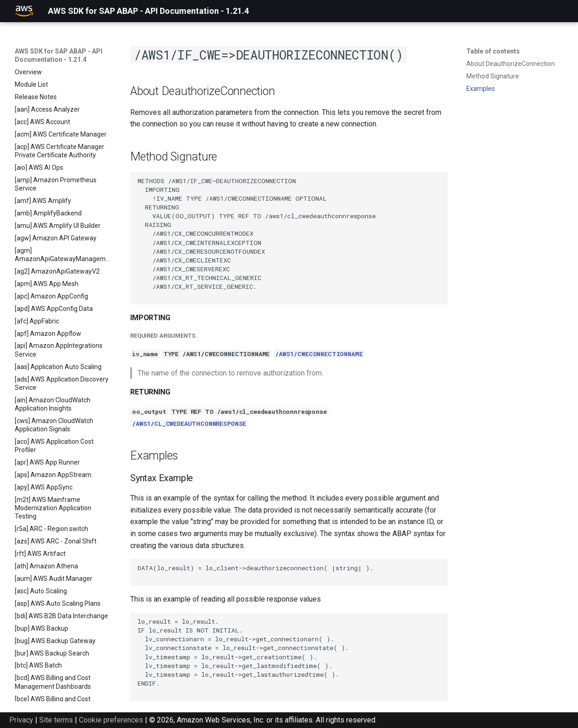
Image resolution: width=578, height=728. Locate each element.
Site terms (56, 720)
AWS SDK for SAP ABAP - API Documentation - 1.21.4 (59, 55)
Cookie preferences (111, 720)
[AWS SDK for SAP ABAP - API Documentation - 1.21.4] (24, 11)
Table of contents (493, 51)
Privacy (21, 720)
